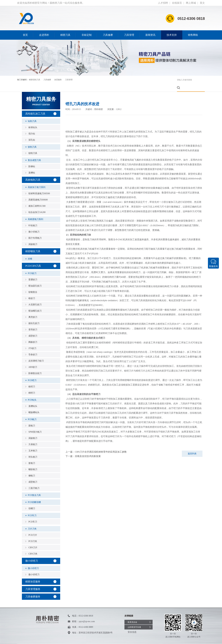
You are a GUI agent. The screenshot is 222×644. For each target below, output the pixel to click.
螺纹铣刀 (33, 462)
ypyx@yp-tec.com (87, 614)
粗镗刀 (32, 379)
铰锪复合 (33, 284)
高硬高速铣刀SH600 (38, 192)
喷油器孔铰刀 (35, 278)
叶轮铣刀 (33, 218)
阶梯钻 (32, 159)
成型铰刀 (33, 328)
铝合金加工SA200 (37, 204)
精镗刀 (32, 385)
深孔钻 (32, 132)
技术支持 (172, 35)
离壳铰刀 (33, 309)
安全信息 (132, 624)
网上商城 (191, 3)
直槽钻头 (33, 398)
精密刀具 (65, 35)
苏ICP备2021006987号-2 (69, 640)
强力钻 (32, 126)
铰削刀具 (33, 145)
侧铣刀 (32, 468)
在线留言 (177, 3)
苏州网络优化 (94, 640)
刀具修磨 (108, 35)
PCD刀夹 (33, 533)
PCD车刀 (33, 514)
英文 (202, 3)
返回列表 (192, 446)
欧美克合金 (132, 614)
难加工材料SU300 (37, 198)
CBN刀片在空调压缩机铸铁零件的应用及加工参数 (101, 444)
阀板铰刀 (33, 334)
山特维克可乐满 (134, 619)
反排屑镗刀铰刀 (36, 353)
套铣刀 (32, 455)
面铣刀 (32, 418)
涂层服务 (58, 80)
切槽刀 (32, 501)
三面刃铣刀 (34, 480)
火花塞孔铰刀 (35, 297)
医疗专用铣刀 (35, 230)
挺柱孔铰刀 (34, 316)
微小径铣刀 (34, 224)
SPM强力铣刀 (35, 424)
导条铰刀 (33, 347)
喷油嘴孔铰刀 (35, 303)
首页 (25, 35)
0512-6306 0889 (86, 619)
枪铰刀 (32, 291)
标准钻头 (33, 120)
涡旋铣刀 (33, 236)
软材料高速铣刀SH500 (39, 186)
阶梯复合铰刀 (35, 366)
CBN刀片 (33, 540)
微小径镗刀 (34, 567)
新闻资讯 (150, 35)
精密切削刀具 (35, 80)
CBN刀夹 (33, 546)
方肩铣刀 (33, 437)
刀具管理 (129, 35)
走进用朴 (44, 35)
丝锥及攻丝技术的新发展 (88, 448)
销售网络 (193, 35)
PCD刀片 (33, 527)
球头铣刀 (33, 449)
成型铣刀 (33, 474)
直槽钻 (32, 165)
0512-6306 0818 (86, 608)
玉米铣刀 (33, 443)
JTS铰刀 (32, 341)
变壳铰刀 (33, 322)
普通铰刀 (33, 272)
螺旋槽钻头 (34, 405)
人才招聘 (163, 3)
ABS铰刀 (33, 359)
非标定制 (87, 35)
